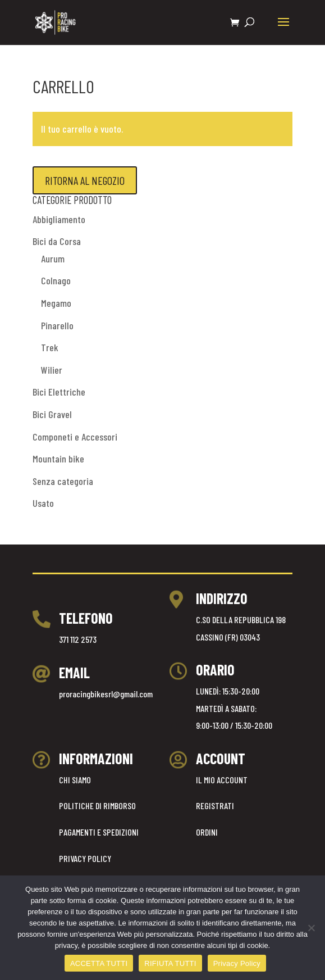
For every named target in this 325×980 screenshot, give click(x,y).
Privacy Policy (237, 963)
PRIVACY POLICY (85, 858)
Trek (50, 347)
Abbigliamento (59, 219)
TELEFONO (86, 618)
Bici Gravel (52, 414)
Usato (43, 503)
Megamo (56, 303)
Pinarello (57, 325)
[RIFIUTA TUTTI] (311, 928)
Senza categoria (63, 481)
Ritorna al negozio (85, 180)
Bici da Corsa (57, 241)
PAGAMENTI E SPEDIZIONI (99, 832)
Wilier (52, 370)
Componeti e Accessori (75, 437)
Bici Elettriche (59, 392)
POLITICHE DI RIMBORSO (97, 806)
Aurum (53, 258)
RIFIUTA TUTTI (170, 963)
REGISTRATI (215, 806)
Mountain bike (58, 459)
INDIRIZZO (222, 598)
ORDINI (207, 832)
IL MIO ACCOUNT (222, 780)
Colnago (56, 280)
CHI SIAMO (75, 780)
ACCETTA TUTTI (99, 963)
